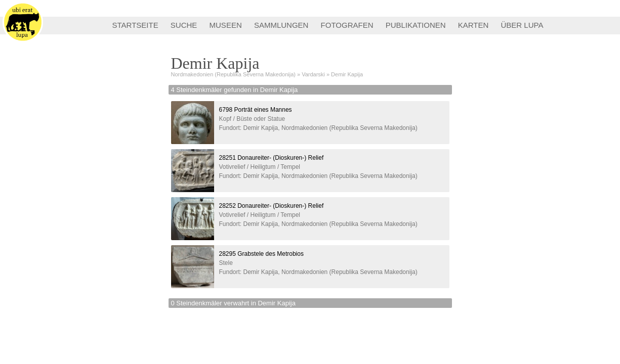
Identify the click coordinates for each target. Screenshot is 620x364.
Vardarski (313, 74)
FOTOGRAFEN (347, 25)
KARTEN (473, 25)
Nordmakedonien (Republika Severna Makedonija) (233, 74)
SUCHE (184, 25)
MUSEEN (226, 25)
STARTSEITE (135, 25)
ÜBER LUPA (522, 25)
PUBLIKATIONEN (416, 25)
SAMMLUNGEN (281, 25)
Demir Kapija (347, 74)
